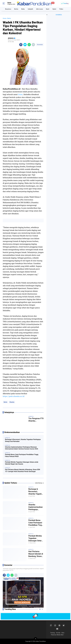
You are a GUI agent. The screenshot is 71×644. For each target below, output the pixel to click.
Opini (54, 9)
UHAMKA (59, 15)
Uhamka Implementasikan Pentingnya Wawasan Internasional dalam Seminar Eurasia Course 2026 (21, 448)
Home (5, 18)
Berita (16, 9)
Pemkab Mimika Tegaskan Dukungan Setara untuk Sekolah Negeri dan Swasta (22, 463)
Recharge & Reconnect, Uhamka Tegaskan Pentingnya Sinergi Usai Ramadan (23, 440)
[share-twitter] (25, 45)
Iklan (63, 633)
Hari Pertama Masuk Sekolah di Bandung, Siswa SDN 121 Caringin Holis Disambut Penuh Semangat (22, 470)
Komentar (40, 45)
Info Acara (40, 9)
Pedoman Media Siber (57, 635)
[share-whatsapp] (29, 45)
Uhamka (12, 402)
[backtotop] (35, 639)
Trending (66, 3)
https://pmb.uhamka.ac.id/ (14, 396)
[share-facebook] (21, 45)
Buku (23, 9)
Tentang (53, 633)
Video (61, 9)
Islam (20, 94)
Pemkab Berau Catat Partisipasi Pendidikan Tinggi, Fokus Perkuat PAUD (22, 455)
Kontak (58, 633)
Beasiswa (8, 9)
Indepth (30, 9)
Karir (48, 9)
